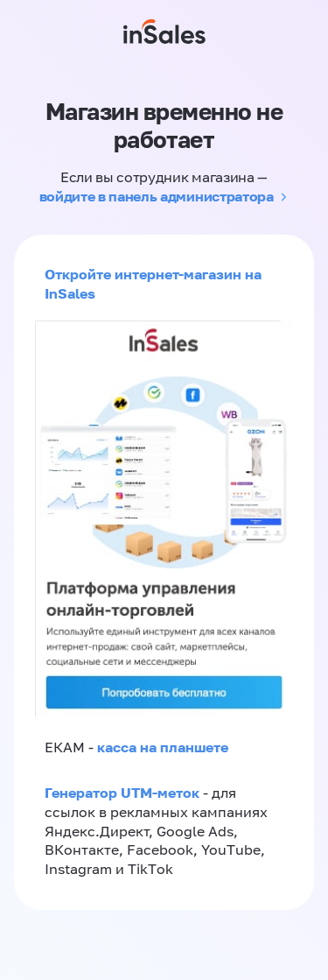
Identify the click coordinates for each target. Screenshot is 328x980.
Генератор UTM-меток (122, 793)
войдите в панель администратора (157, 196)
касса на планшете (163, 747)
